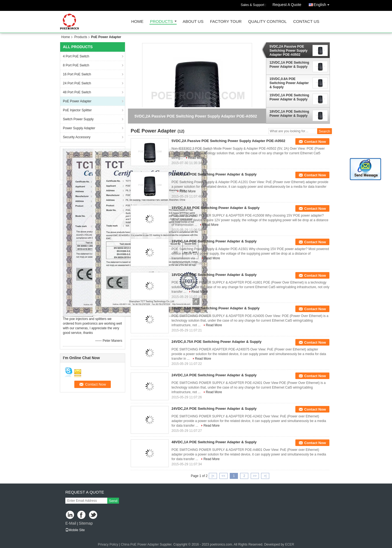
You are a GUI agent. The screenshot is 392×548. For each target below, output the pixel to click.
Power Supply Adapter (79, 128)
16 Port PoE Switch (77, 74)
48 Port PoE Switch (77, 92)
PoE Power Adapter (77, 101)
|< (213, 476)
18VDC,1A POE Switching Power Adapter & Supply (289, 114)
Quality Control (267, 22)
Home (137, 22)
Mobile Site (75, 530)
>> (255, 476)
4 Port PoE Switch (76, 56)
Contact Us (306, 22)
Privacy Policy (108, 544)
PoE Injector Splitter (77, 110)
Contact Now (315, 142)
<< (223, 476)
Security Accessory (77, 137)
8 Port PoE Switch (76, 65)
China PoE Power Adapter (140, 544)
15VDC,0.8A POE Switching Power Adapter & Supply (289, 83)
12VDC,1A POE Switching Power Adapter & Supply (289, 65)
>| (265, 476)
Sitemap (86, 523)
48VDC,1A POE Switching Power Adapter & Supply (214, 442)
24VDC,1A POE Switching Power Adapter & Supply (214, 375)
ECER (290, 544)
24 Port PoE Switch (77, 83)
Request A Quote (287, 5)
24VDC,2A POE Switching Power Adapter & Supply (214, 409)
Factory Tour (226, 22)
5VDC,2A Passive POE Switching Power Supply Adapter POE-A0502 (288, 51)
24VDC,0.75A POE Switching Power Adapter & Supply (217, 342)
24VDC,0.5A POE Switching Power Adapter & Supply (215, 308)
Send (113, 501)
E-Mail (71, 523)
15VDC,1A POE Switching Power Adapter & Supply (289, 97)
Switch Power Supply (78, 119)
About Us (193, 22)
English (323, 4)
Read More (196, 158)
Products (161, 22)
